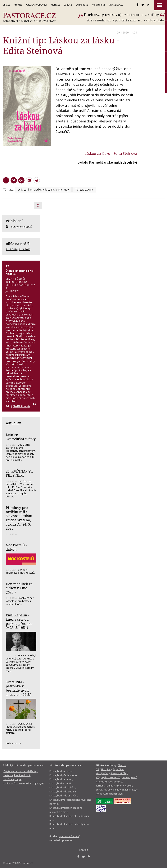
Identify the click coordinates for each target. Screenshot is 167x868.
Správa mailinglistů (22, 227)
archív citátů (155, 20)
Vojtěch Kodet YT (110, 777)
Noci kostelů (27, 573)
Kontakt (84, 850)
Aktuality (13, 423)
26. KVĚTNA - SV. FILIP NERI (19, 473)
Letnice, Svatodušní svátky (21, 437)
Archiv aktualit (14, 743)
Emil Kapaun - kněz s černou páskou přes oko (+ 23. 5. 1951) (19, 621)
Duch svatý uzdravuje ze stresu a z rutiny (122, 15)
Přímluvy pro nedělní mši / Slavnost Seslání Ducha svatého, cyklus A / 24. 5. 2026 (19, 518)
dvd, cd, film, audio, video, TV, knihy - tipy (43, 189)
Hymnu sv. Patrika (69, 836)
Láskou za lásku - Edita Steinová (111, 153)
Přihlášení (14, 221)
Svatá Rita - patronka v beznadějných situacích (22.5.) (19, 688)
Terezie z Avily (84, 189)
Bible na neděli (18, 244)
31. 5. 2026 (12, 249)
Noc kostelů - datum (16, 547)
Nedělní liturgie (22, 406)
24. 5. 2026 (24, 249)
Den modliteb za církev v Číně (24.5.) (19, 588)
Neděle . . (12, 274)
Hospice (106, 769)
